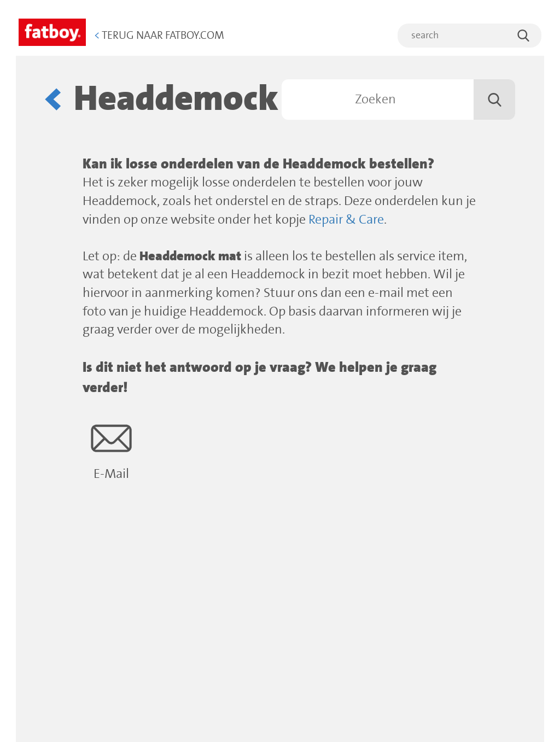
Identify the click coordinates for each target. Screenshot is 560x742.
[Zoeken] (398, 100)
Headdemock (176, 99)
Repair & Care (346, 220)
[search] (469, 36)
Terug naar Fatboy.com (159, 36)
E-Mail (111, 450)
